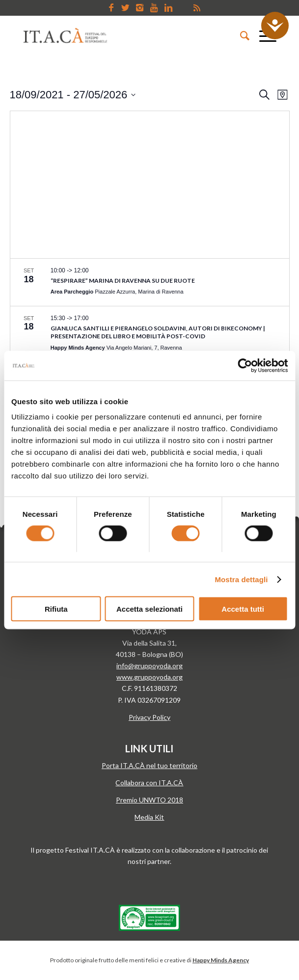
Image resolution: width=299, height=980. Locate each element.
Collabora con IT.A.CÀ (149, 783)
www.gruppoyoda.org (149, 677)
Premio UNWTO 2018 (149, 800)
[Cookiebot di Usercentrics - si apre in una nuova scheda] (245, 365)
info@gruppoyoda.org (149, 666)
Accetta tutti (243, 609)
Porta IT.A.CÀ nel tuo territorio (149, 765)
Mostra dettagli (241, 579)
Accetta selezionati (149, 609)
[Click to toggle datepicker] (73, 95)
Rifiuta (56, 609)
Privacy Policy (149, 717)
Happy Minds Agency (221, 960)
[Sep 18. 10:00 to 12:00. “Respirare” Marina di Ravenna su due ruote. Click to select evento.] (150, 282)
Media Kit (149, 817)
